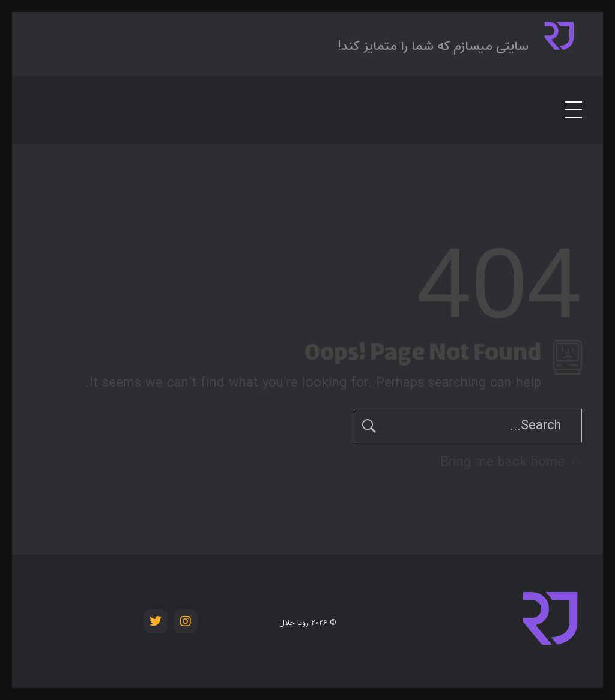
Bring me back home (511, 462)
